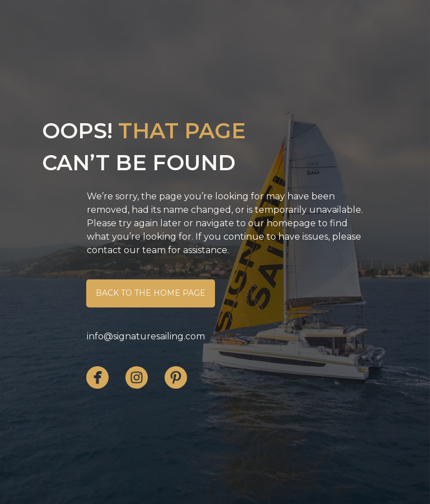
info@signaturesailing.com (146, 336)
